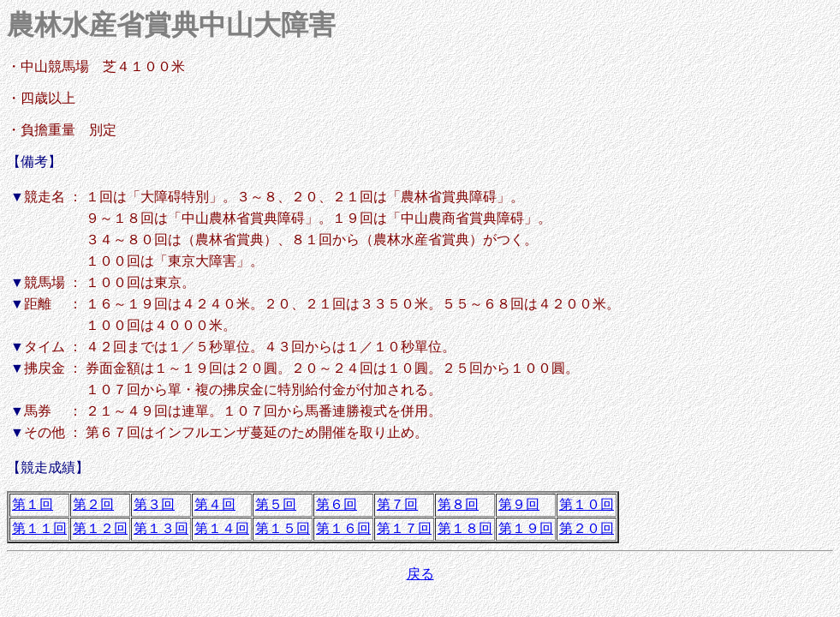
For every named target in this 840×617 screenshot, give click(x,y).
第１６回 (343, 528)
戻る (420, 574)
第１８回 (465, 528)
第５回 (276, 504)
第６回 (337, 504)
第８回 (458, 504)
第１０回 (587, 504)
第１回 (33, 504)
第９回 (519, 504)
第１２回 (100, 528)
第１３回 (161, 528)
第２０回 (587, 528)
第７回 (397, 504)
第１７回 (404, 528)
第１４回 (222, 528)
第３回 (154, 504)
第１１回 (39, 528)
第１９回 (526, 528)
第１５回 (283, 528)
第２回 (93, 504)
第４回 (215, 504)
